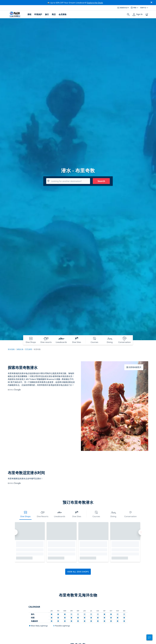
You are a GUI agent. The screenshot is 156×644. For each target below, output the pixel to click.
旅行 (47, 14)
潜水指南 (11, 349)
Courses (96, 514)
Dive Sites (77, 514)
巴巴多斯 (29, 349)
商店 (54, 14)
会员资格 (63, 14)
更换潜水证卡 (123, 8)
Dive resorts (43, 514)
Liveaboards (60, 514)
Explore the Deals (95, 3)
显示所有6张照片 (134, 367)
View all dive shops (78, 572)
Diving (113, 514)
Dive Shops (25, 514)
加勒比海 (20, 349)
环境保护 (38, 14)
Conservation (130, 514)
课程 (29, 14)
